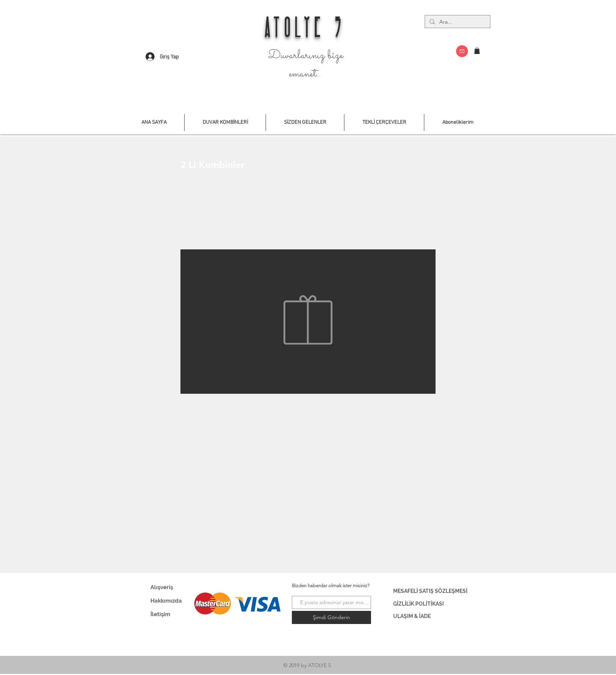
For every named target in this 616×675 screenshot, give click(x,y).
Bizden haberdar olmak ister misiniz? (331, 586)
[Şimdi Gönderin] (331, 617)
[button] (477, 51)
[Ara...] (457, 22)
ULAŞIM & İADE (412, 616)
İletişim (160, 614)
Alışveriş (162, 587)
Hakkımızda (166, 601)
